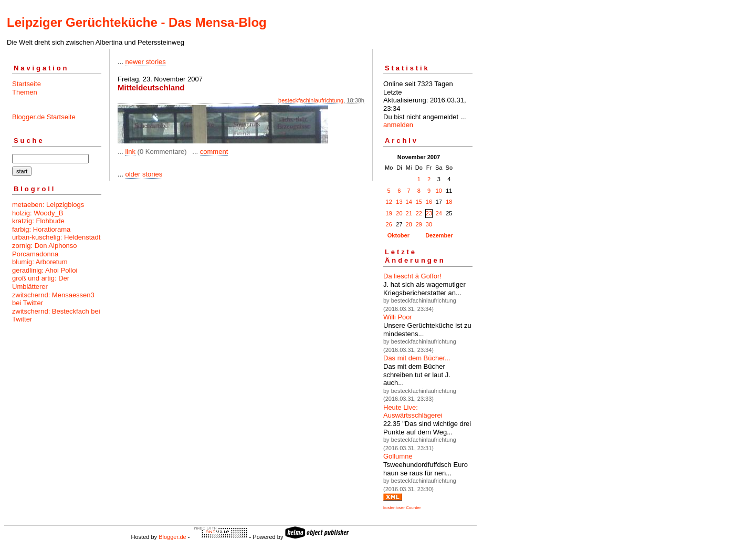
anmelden (398, 125)
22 (419, 213)
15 (419, 202)
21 (409, 213)
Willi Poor (398, 317)
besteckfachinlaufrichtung (311, 100)
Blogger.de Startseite (44, 117)
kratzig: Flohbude (38, 221)
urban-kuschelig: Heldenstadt (56, 237)
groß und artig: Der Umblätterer (41, 282)
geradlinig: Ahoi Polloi (45, 270)
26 (389, 224)
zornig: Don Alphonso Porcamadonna (45, 250)
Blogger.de (172, 537)
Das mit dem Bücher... (417, 358)
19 (389, 213)
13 (399, 202)
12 (389, 202)
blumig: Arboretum (40, 262)
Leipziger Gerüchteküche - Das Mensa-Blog (137, 22)
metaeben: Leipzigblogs (48, 205)
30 (429, 224)
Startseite (27, 84)
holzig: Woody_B (38, 213)
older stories (144, 174)
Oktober (398, 235)
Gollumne (398, 456)
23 (429, 213)
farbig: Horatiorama (41, 229)
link (130, 152)
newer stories (145, 62)
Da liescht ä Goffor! (412, 276)
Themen (25, 92)
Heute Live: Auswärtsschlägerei (413, 412)
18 (449, 202)
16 (429, 202)
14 (409, 202)
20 (399, 213)
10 (439, 191)
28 (409, 224)
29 (419, 224)
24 (439, 213)
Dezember (439, 235)
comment (214, 152)
